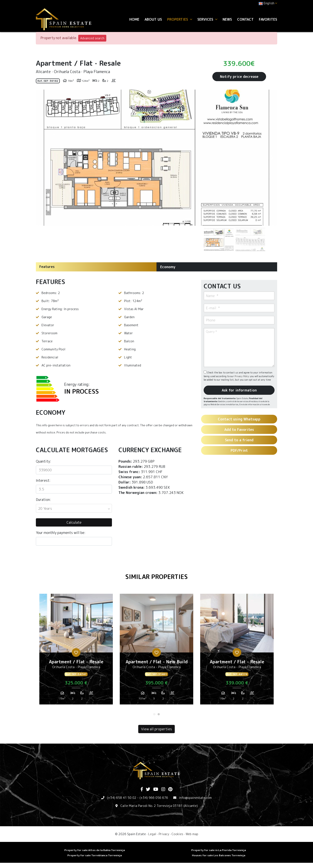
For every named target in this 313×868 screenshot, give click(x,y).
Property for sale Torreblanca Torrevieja (95, 855)
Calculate (74, 522)
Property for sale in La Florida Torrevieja (219, 850)
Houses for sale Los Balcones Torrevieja (219, 855)
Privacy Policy (242, 376)
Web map (192, 834)
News (227, 19)
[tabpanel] (76, 651)
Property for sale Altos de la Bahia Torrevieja (95, 850)
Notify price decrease (239, 77)
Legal (152, 834)
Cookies (177, 834)
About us (153, 19)
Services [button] (207, 19)
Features (47, 267)
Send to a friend (239, 440)
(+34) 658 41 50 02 (122, 798)
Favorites (268, 19)
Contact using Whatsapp (239, 419)
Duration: (43, 500)
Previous (41, 158)
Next (272, 158)
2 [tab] (159, 714)
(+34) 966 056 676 (154, 798)
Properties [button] (180, 19)
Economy (168, 267)
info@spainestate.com (195, 798)
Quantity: (43, 461)
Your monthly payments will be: (61, 533)
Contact (245, 19)
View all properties (156, 729)
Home (134, 19)
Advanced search (92, 38)
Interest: (43, 480)
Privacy (164, 834)
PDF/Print (239, 450)
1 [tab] (154, 714)
